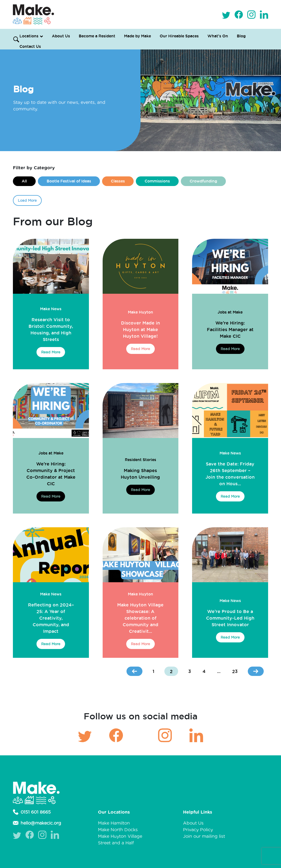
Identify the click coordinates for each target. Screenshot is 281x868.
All (24, 181)
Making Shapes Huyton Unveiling (140, 474)
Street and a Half (116, 843)
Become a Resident (97, 36)
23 (235, 671)
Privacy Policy (198, 830)
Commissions (157, 181)
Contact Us (30, 46)
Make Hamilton (114, 823)
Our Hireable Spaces (179, 36)
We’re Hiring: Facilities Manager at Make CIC (230, 329)
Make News (51, 309)
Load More (27, 200)
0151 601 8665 (32, 812)
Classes (118, 181)
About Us (61, 36)
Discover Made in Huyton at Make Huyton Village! (140, 329)
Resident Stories (140, 460)
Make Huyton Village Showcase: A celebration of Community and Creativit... (140, 618)
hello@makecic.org (37, 823)
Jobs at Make (230, 312)
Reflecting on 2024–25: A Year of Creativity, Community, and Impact (51, 618)
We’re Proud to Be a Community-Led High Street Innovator (230, 618)
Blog (241, 36)
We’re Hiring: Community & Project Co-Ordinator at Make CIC (51, 474)
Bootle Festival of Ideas (69, 181)
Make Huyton (140, 312)
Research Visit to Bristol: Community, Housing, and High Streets (51, 329)
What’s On (218, 36)
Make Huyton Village (120, 836)
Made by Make (137, 36)
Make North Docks (118, 830)
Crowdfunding (203, 181)
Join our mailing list (204, 836)
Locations (29, 36)
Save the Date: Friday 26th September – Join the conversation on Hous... (230, 474)
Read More (51, 352)
